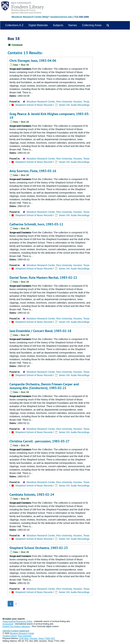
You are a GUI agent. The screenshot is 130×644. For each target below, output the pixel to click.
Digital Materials (38, 25)
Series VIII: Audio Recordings (74, 105)
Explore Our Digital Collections (16, 626)
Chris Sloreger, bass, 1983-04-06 (33, 61)
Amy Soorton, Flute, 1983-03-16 (33, 171)
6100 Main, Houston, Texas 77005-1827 (37, 638)
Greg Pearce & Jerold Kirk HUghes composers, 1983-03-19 (50, 116)
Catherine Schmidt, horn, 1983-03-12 (36, 224)
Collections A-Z (14, 25)
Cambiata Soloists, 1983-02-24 (32, 495)
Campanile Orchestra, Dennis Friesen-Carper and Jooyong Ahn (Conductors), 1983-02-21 (44, 386)
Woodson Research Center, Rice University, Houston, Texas (58, 102)
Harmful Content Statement (16, 631)
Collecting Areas (92, 25)
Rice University (25, 636)
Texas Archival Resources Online (17, 621)
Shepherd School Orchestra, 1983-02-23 (39, 548)
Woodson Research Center (27, 17)
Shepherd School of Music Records (34, 105)
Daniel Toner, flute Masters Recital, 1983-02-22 (43, 278)
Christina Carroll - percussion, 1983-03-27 (39, 441)
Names (73, 25)
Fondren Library (10, 636)
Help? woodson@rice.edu (58, 17)
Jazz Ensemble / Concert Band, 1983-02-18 (40, 331)
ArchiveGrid (8, 624)
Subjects (58, 25)
